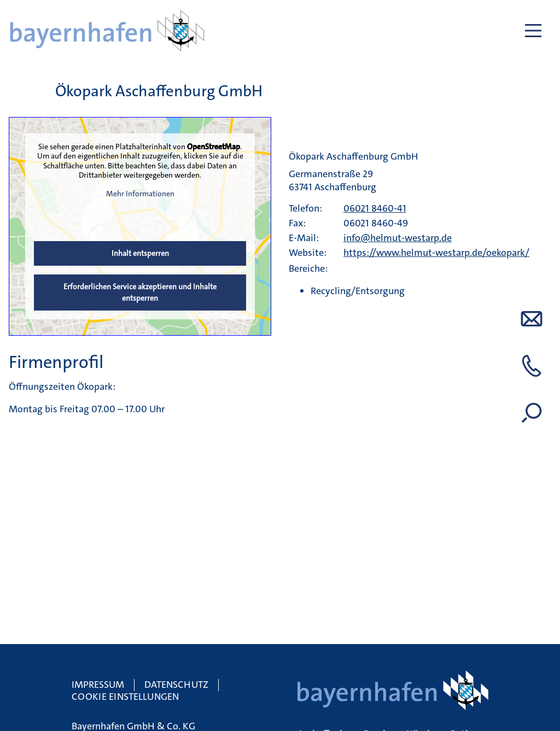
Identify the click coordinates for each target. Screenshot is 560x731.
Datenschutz (176, 685)
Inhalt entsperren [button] (140, 253)
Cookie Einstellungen (125, 697)
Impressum (98, 685)
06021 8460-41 (375, 208)
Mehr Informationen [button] (140, 193)
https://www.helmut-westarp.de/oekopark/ (436, 253)
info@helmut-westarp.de (398, 238)
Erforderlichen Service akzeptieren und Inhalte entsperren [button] (140, 292)
